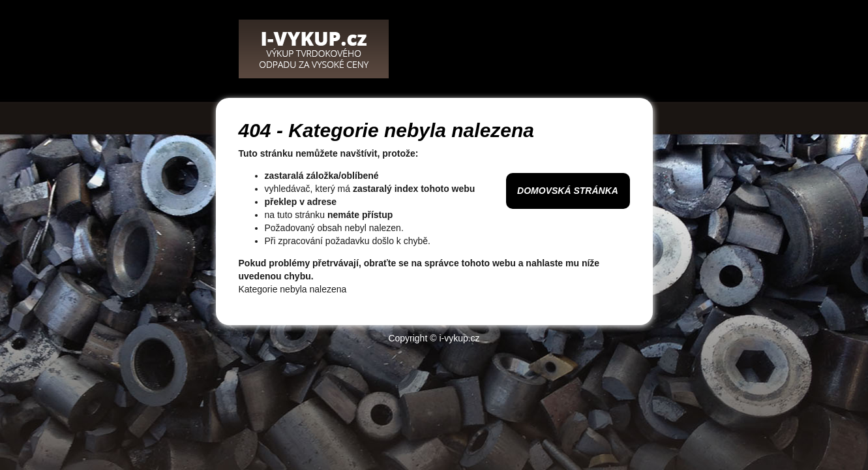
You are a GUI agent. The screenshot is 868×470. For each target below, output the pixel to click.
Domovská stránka (568, 191)
